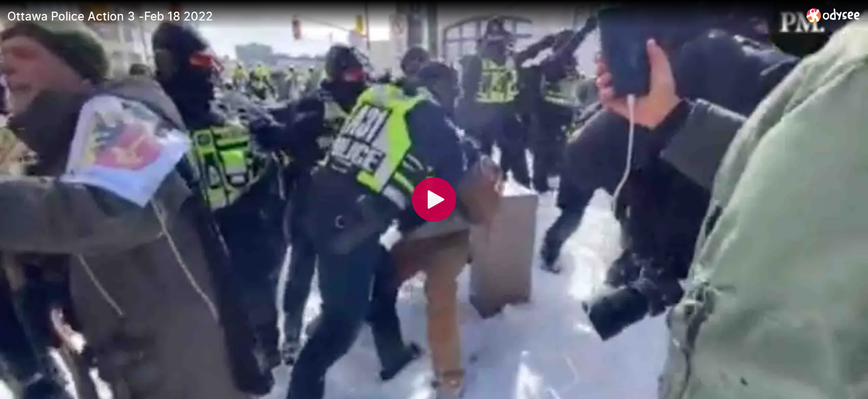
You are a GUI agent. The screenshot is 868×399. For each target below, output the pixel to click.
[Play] (434, 199)
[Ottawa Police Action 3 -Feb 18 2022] (402, 16)
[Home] (833, 15)
